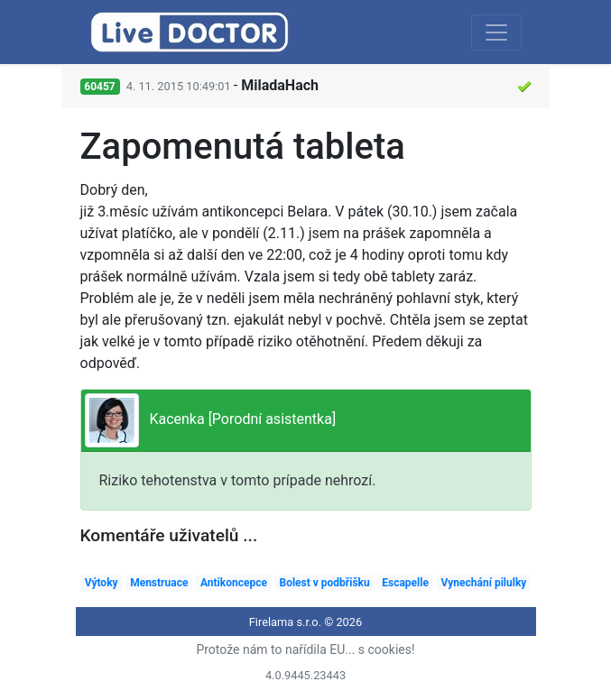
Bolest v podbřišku (324, 583)
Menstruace (159, 583)
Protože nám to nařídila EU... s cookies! (305, 649)
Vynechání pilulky (484, 583)
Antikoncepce (234, 583)
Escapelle (405, 583)
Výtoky (102, 583)
